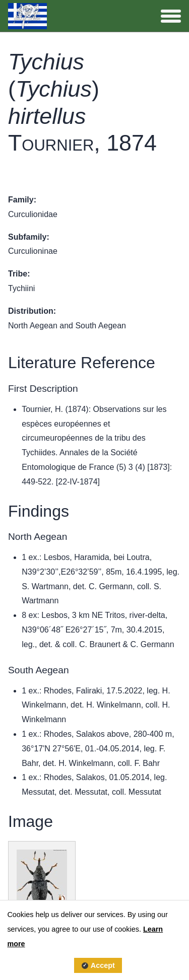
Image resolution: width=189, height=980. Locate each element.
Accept (103, 965)
